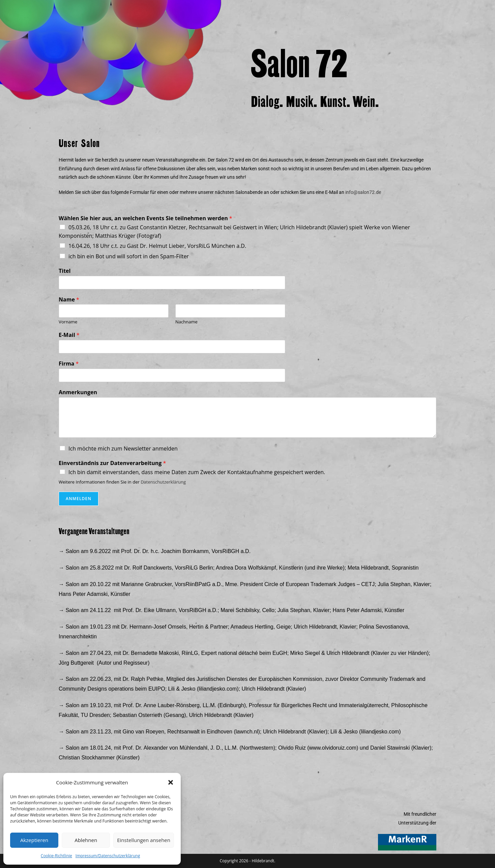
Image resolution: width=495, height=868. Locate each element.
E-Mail (69, 335)
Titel (65, 271)
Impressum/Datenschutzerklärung (108, 856)
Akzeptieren (34, 840)
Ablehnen (86, 840)
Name (69, 300)
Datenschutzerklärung (163, 482)
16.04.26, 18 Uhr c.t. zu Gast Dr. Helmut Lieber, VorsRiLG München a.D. (157, 246)
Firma (69, 364)
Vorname (68, 322)
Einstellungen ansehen (144, 840)
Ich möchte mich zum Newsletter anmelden (123, 449)
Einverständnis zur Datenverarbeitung (112, 463)
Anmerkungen (78, 392)
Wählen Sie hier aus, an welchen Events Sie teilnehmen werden (145, 218)
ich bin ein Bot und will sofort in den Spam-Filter (129, 256)
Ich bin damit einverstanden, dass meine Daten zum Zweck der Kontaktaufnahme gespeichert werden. (197, 472)
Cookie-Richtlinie (56, 856)
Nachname (186, 322)
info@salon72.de (363, 192)
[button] (171, 782)
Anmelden (79, 499)
